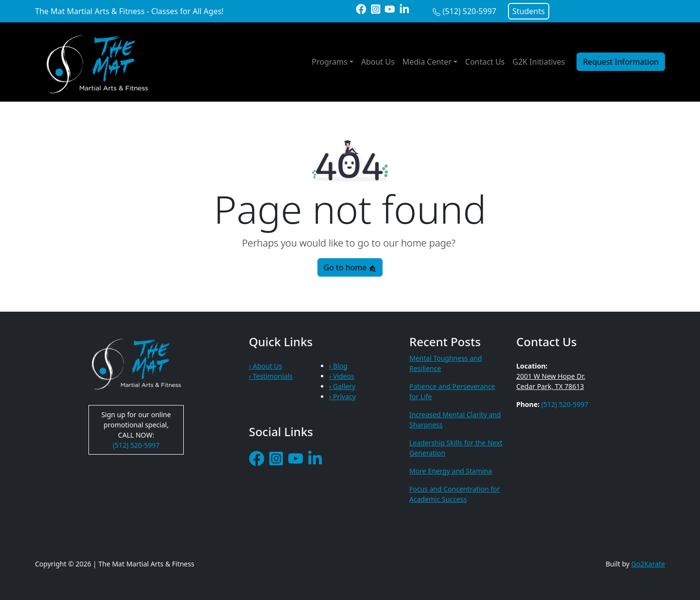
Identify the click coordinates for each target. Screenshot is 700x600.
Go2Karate (648, 564)
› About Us (265, 366)
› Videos (342, 376)
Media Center (427, 62)
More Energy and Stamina (451, 471)
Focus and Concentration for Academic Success (455, 494)
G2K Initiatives (539, 62)
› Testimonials (271, 376)
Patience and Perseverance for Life (452, 391)
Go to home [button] (350, 267)
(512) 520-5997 (470, 11)
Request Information (621, 62)
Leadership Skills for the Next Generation (456, 448)
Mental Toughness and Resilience (446, 363)
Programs (329, 62)
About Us (378, 62)
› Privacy (342, 397)
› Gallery (342, 386)
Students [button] (529, 11)
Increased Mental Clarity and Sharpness (455, 420)
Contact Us (485, 62)
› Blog (338, 366)
